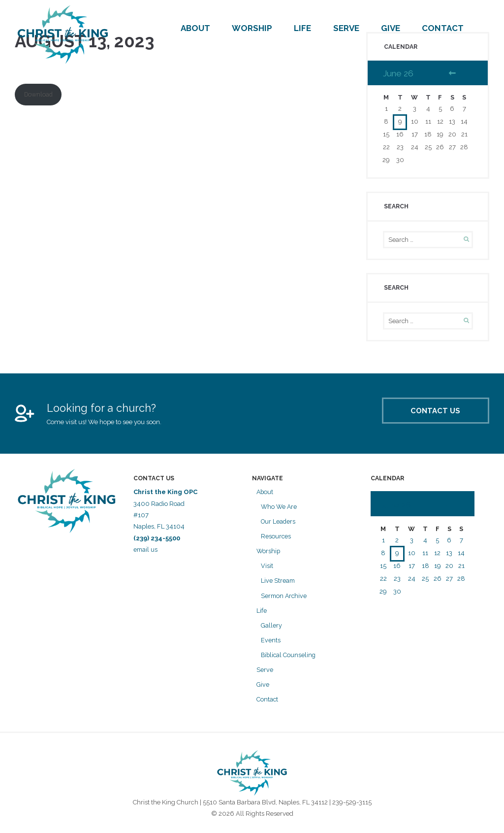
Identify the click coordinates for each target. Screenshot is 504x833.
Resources (276, 538)
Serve (346, 28)
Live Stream (278, 582)
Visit (267, 567)
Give (391, 28)
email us (147, 551)
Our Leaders (279, 523)
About (195, 28)
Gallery (271, 626)
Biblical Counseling (289, 656)
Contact (443, 28)
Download (39, 95)
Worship (252, 28)
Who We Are (280, 509)
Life (302, 28)
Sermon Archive (285, 597)
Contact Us (426, 415)
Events (271, 641)
